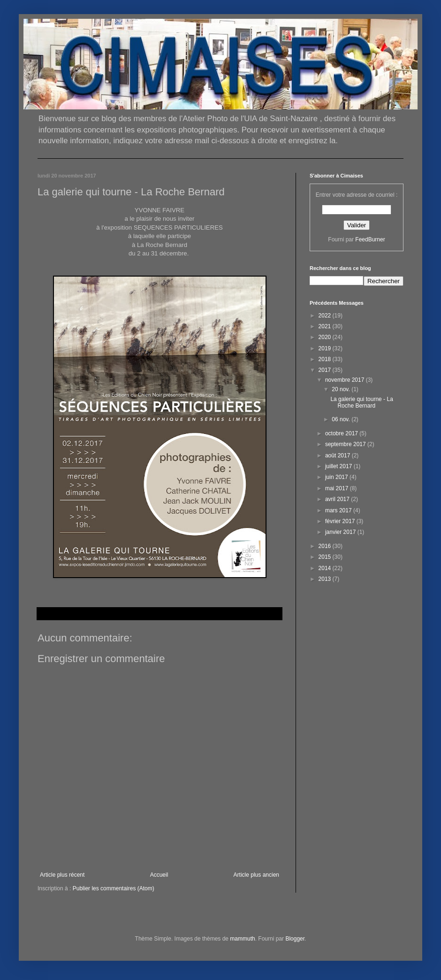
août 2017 (338, 455)
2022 (326, 316)
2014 (326, 568)
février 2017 (341, 521)
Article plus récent (62, 875)
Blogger (295, 939)
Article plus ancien (256, 875)
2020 (326, 337)
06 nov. (342, 419)
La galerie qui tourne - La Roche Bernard (361, 402)
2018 (326, 359)
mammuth (242, 939)
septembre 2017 (346, 444)
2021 (326, 326)
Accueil (159, 875)
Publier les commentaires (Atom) (114, 888)
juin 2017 (337, 477)
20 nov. (342, 389)
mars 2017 (339, 510)
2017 (326, 370)
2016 (326, 546)
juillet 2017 (339, 466)
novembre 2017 (346, 380)
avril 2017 (338, 499)
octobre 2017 (342, 433)
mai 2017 (338, 488)
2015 (326, 557)
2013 (326, 579)
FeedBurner (370, 239)
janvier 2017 (341, 532)
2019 (326, 348)
